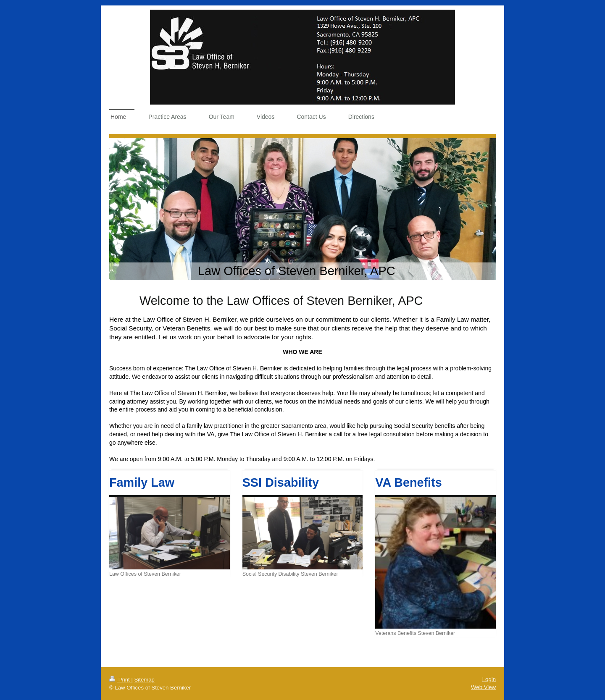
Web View (483, 687)
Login (489, 679)
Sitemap (145, 680)
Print (120, 680)
